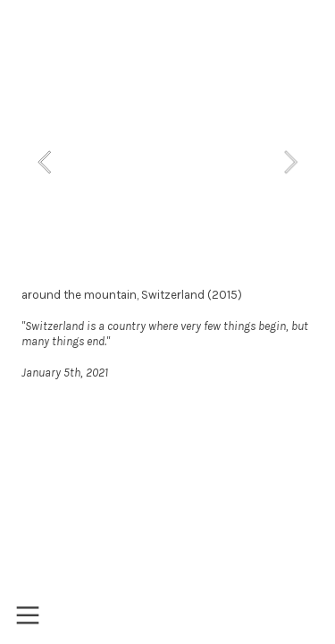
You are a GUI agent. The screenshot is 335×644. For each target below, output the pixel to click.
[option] (167, 162)
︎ (28, 616)
